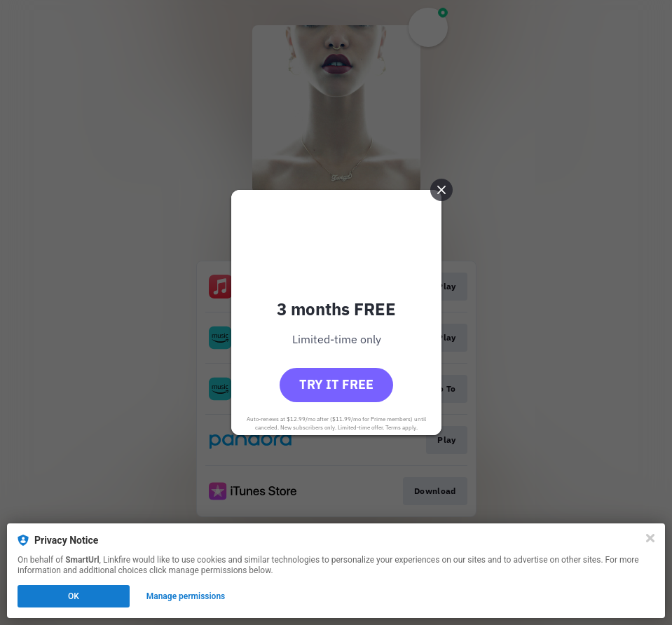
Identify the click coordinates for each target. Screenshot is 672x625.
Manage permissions (186, 596)
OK (74, 596)
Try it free (336, 384)
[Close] (650, 538)
